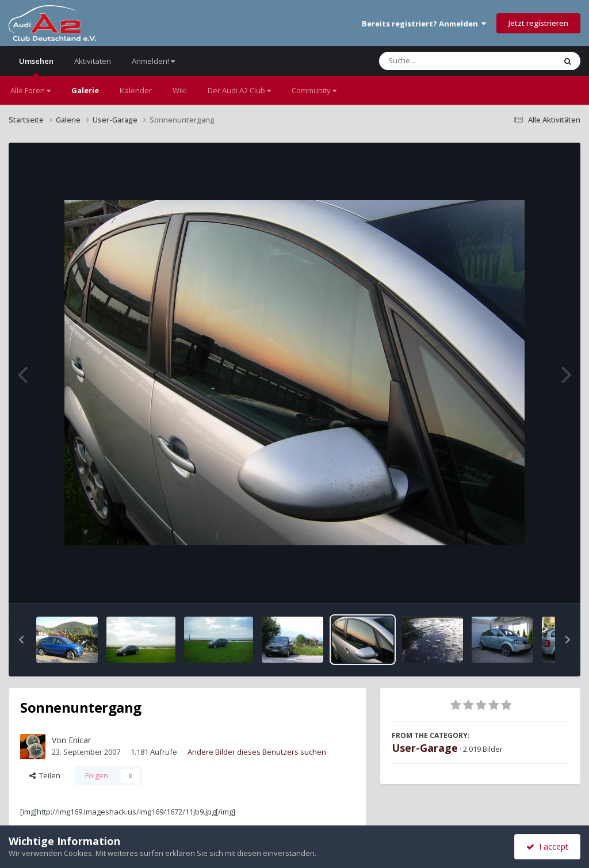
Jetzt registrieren (538, 23)
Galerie (85, 90)
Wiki (180, 90)
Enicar (80, 740)
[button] (21, 640)
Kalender (136, 90)
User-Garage (425, 748)
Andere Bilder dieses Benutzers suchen (257, 752)
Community (314, 90)
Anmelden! (153, 61)
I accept (547, 846)
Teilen (45, 775)
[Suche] (444, 61)
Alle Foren (30, 90)
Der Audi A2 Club (239, 90)
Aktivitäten (93, 61)
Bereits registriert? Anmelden (424, 24)
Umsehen (36, 66)
